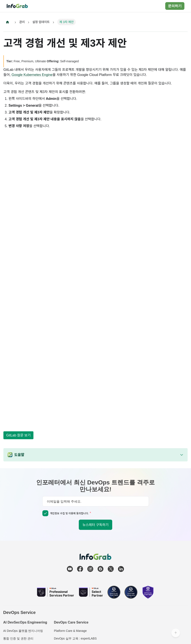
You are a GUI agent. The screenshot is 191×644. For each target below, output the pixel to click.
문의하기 (175, 6)
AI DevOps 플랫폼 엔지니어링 (23, 631)
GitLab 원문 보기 (18, 435)
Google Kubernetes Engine (32, 75)
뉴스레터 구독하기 (95, 525)
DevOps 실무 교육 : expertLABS (75, 638)
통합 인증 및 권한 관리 (18, 638)
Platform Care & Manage (70, 631)
